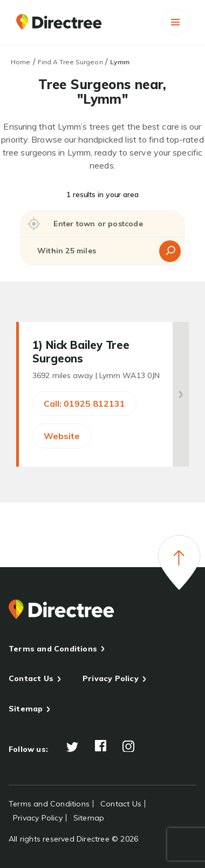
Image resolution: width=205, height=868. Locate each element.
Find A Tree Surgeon (70, 62)
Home (20, 62)
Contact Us (31, 678)
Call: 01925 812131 (84, 403)
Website (62, 436)
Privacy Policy (111, 678)
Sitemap (26, 709)
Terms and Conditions (53, 649)
